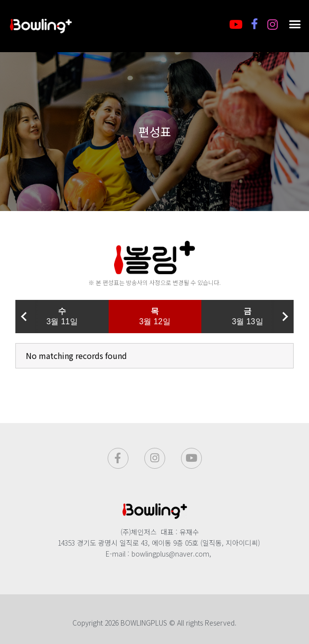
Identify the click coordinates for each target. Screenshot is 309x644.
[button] (295, 24)
